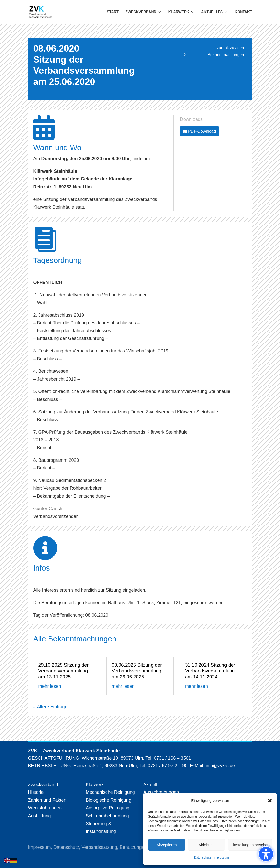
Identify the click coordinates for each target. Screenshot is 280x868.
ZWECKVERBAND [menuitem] (141, 12)
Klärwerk (95, 785)
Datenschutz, (67, 847)
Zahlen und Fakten (47, 800)
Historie (36, 792)
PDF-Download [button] (202, 131)
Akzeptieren (166, 845)
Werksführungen (45, 808)
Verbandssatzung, (101, 847)
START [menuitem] (113, 12)
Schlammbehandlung (107, 816)
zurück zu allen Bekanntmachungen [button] (226, 51)
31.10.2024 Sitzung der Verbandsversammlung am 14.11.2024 (210, 671)
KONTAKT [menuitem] (243, 12)
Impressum (221, 858)
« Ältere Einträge (50, 707)
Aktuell (150, 785)
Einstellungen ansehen (250, 845)
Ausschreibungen (161, 792)
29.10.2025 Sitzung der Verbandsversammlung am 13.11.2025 (63, 671)
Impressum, (41, 847)
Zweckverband (43, 785)
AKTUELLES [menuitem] (212, 12)
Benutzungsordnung (140, 847)
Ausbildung (39, 816)
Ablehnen (206, 845)
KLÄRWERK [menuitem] (179, 12)
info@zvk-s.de (219, 766)
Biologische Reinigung (109, 800)
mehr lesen (50, 686)
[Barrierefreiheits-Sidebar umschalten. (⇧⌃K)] (266, 854)
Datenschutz (203, 858)
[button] (270, 801)
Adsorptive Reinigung (108, 808)
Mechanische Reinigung (110, 792)
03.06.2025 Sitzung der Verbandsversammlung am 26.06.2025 (137, 671)
